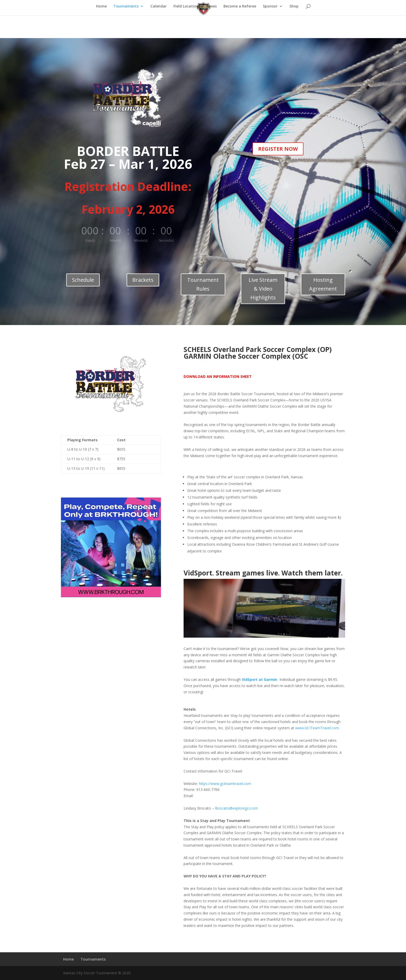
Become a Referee (240, 6)
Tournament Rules (203, 284)
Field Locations (187, 6)
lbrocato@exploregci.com (237, 808)
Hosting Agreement (323, 284)
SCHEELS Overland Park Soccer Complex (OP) (258, 349)
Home (101, 6)
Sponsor (270, 6)
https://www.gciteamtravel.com (225, 784)
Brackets (143, 280)
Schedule (83, 280)
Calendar (159, 6)
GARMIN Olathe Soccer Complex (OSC (246, 356)
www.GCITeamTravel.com (317, 728)
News (212, 6)
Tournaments (126, 6)
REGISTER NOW (278, 149)
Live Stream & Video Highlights (263, 289)
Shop (294, 6)
